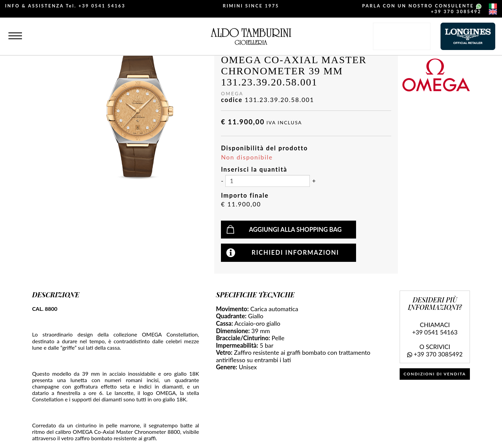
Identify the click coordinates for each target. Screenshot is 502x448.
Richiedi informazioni (295, 252)
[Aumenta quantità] (314, 181)
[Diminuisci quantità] (222, 181)
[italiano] (493, 6)
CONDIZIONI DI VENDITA (435, 374)
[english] (493, 12)
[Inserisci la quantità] (268, 181)
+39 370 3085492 (456, 11)
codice (232, 100)
